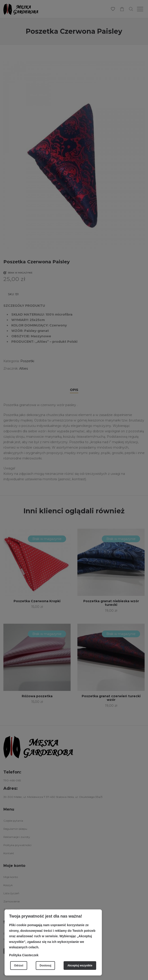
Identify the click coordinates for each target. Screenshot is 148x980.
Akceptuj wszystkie (80, 966)
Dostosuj (45, 966)
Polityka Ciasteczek (24, 955)
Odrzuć (19, 966)
